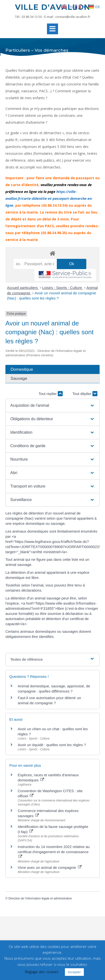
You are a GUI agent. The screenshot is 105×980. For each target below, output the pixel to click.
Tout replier (51, 394)
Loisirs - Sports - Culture (63, 288)
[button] (52, 406)
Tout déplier (85, 394)
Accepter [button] (74, 972)
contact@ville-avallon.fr (73, 17)
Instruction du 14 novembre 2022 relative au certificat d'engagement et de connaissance (54, 851)
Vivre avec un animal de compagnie (50, 867)
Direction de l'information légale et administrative (40, 898)
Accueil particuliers (23, 288)
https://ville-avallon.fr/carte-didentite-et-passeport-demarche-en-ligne (49, 198)
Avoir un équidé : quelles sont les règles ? (52, 745)
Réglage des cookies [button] (42, 972)
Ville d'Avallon (53, 7)
